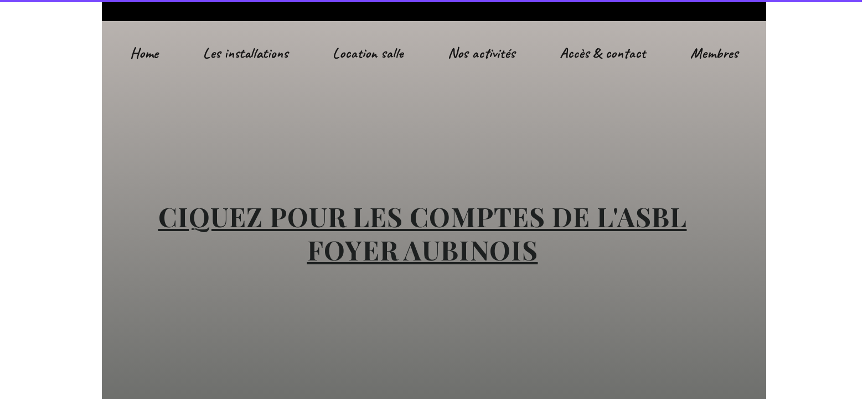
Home (144, 53)
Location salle (368, 53)
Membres (714, 53)
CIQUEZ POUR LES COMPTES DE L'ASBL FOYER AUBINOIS (423, 233)
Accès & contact (603, 53)
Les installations (246, 53)
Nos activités (481, 53)
